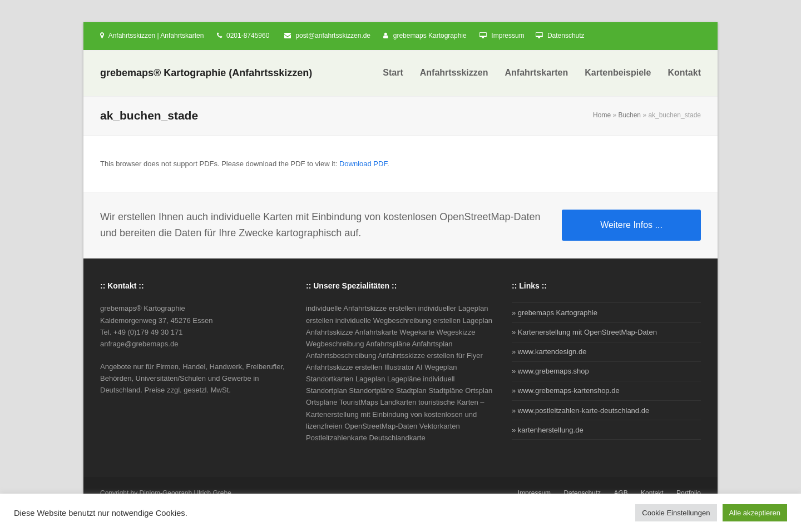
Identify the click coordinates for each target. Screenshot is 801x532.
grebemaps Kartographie (430, 36)
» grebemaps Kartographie (555, 313)
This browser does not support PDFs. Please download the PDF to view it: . (245, 164)
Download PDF (363, 164)
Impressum (508, 36)
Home (602, 115)
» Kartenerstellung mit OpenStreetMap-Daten (584, 332)
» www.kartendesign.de (549, 352)
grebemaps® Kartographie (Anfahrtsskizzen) (206, 73)
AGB (620, 493)
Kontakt (652, 493)
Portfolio (689, 493)
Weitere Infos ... (631, 225)
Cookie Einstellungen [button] (676, 513)
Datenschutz (566, 36)
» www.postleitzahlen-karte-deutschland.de (580, 411)
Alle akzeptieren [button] (755, 513)
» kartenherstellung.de (548, 430)
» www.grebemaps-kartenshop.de (566, 391)
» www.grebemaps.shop (550, 371)
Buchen (629, 115)
